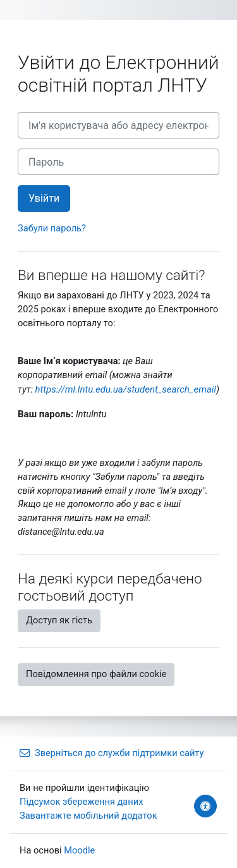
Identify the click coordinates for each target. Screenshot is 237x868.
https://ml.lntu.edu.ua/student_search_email (126, 389)
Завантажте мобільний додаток (88, 816)
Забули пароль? (52, 228)
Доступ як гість (59, 620)
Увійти (44, 198)
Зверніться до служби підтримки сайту (112, 753)
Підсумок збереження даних (81, 802)
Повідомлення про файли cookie (96, 674)
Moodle (79, 850)
